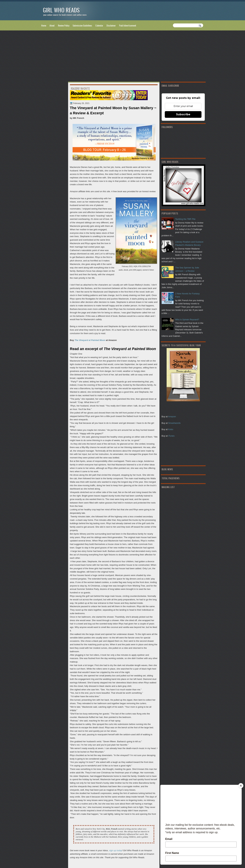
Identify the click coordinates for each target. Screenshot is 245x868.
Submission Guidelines (82, 25)
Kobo (171, 429)
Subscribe (183, 114)
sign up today (116, 850)
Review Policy (64, 25)
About (52, 25)
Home (44, 25)
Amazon (172, 417)
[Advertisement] (123, 57)
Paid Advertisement (128, 25)
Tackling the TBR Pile (185, 219)
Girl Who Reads (61, 10)
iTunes (171, 436)
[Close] (241, 786)
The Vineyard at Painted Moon (90, 340)
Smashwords (174, 423)
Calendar (99, 25)
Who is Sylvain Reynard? (187, 320)
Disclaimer (111, 25)
